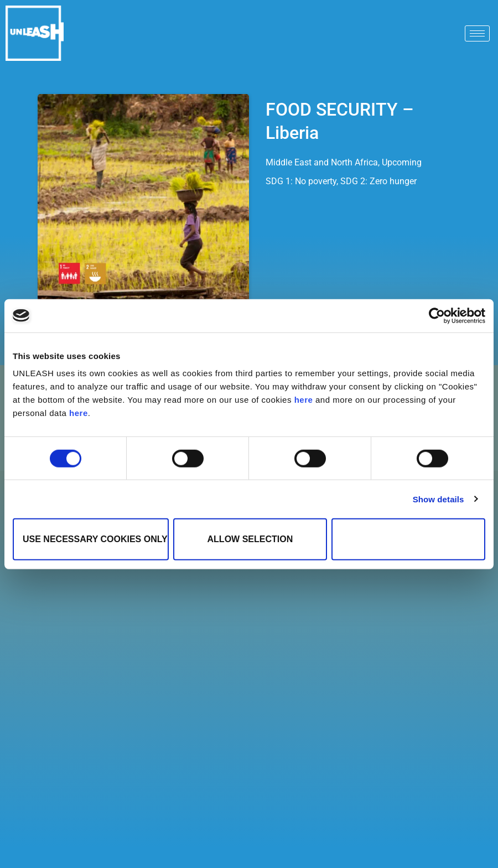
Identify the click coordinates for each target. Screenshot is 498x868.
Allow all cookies (408, 539)
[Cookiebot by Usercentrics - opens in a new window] (437, 315)
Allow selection (250, 539)
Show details (439, 499)
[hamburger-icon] (477, 33)
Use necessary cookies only (95, 539)
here (304, 400)
